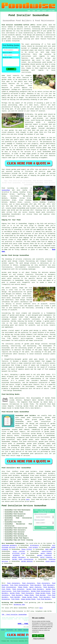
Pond (3, 188)
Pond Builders (36, 585)
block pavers (50, 561)
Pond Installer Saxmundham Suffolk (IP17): (19, 25)
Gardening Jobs (19, 605)
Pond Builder (41, 595)
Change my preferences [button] (39, 639)
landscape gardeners (9, 545)
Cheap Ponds (23, 587)
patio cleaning (46, 557)
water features (15, 493)
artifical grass (19, 553)
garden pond (43, 114)
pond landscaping (8, 438)
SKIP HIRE (49, 549)
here (28, 499)
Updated (20, 630)
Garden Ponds (15, 593)
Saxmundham (6, 190)
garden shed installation (23, 559)
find (8, 471)
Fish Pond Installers (21, 591)
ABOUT (39, 11)
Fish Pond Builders (44, 599)
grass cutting (19, 551)
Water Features (36, 587)
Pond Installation (9, 587)
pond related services (29, 450)
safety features (8, 84)
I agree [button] (35, 636)
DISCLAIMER (51, 11)
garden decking (27, 561)
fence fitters (27, 549)
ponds (45, 25)
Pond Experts (27, 630)
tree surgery (33, 547)
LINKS (34, 11)
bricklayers (35, 545)
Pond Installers (14, 583)
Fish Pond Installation (19, 585)
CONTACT (44, 11)
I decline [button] (41, 636)
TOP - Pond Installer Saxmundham (14, 615)
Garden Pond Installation (41, 591)
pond (54, 46)
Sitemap (3, 630)
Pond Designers (49, 585)
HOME (29, 11)
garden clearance (44, 555)
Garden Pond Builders (35, 589)
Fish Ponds (6, 589)
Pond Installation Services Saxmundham (24, 506)
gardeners (16, 555)
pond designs (7, 294)
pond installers (48, 212)
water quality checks (10, 436)
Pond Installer (18, 589)
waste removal (46, 553)
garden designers (19, 557)
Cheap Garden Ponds (43, 593)
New (16, 630)
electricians (47, 551)
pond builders (31, 208)
